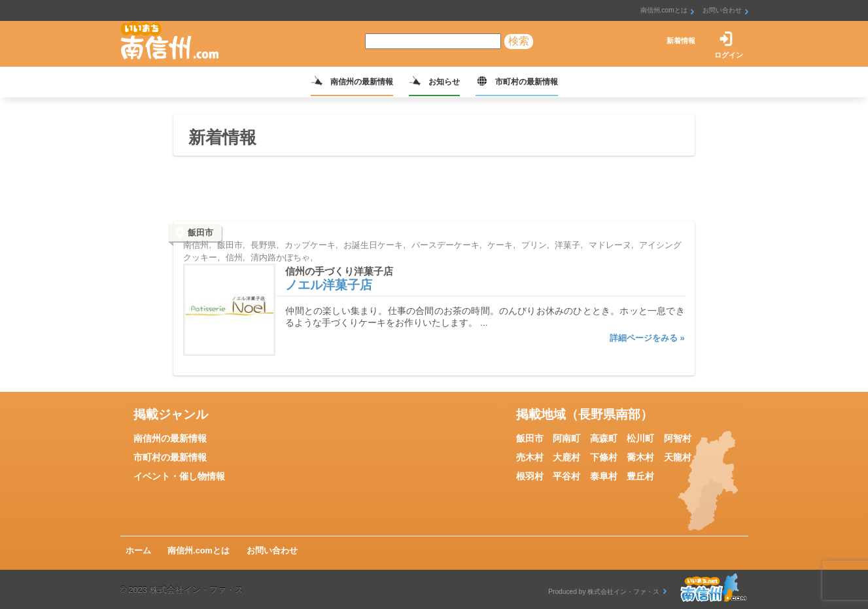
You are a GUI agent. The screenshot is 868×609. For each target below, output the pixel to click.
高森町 (604, 438)
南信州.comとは (664, 10)
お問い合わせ (722, 10)
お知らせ (444, 82)
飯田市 (530, 438)
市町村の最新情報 (527, 82)
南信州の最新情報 (362, 82)
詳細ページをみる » (647, 338)
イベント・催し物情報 (179, 476)
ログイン (729, 55)
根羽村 (530, 476)
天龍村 (678, 457)
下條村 (604, 457)
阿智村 (678, 438)
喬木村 (640, 457)
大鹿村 (566, 457)
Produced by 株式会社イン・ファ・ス (604, 592)
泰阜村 (604, 476)
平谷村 (566, 476)
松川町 (640, 438)
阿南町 (566, 438)
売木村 (530, 457)
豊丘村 (640, 476)
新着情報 (681, 41)
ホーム (138, 550)
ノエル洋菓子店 (329, 285)
